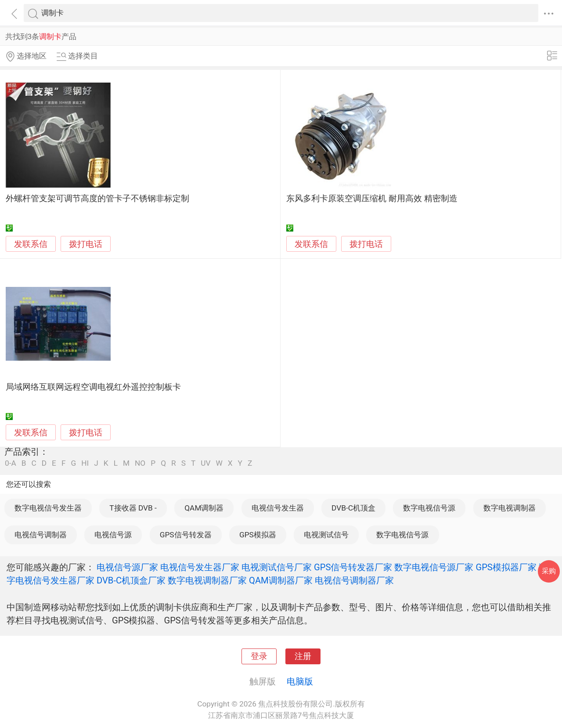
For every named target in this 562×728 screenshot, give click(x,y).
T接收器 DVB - (133, 508)
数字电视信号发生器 (48, 508)
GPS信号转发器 (186, 535)
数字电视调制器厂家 (207, 580)
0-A (11, 463)
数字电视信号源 (429, 508)
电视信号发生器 (278, 508)
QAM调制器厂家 (281, 580)
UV (205, 463)
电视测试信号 (326, 535)
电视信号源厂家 (127, 567)
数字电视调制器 (510, 508)
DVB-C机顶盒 (353, 508)
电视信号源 (113, 535)
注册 (303, 656)
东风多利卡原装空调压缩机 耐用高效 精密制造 (372, 199)
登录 (259, 656)
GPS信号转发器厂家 (353, 567)
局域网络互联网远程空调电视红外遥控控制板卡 (93, 387)
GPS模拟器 (258, 535)
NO (140, 463)
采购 (549, 571)
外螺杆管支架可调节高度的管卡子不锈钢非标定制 (97, 199)
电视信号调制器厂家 (354, 580)
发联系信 (31, 244)
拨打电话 (86, 244)
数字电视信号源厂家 (434, 567)
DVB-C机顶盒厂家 (131, 580)
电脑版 (300, 681)
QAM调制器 (204, 508)
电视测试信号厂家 (277, 567)
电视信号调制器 (41, 535)
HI (85, 463)
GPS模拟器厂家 (506, 567)
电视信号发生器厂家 (200, 567)
